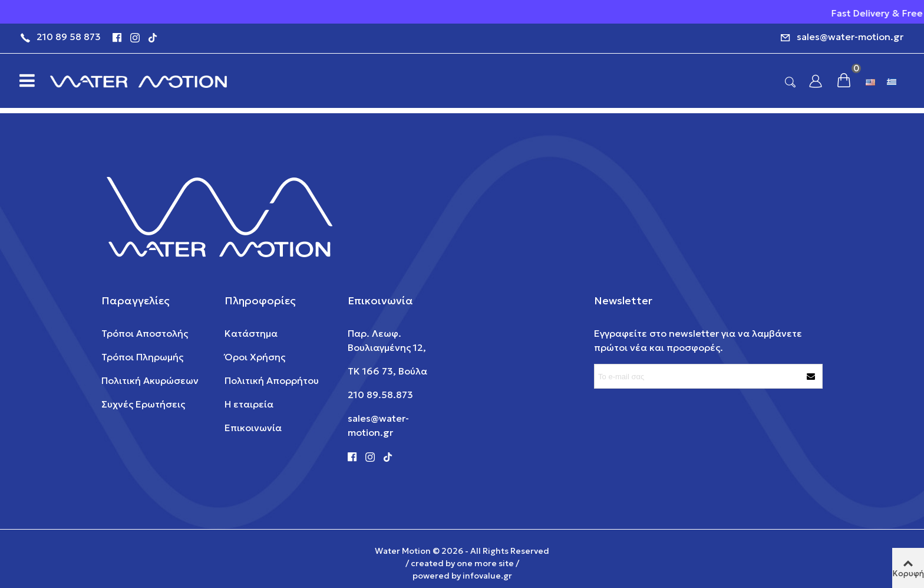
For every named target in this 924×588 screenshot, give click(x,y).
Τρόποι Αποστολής (145, 333)
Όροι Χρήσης (255, 357)
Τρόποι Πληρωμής (142, 357)
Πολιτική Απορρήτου (272, 380)
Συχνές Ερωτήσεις (143, 404)
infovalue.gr (487, 576)
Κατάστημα (251, 333)
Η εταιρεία (249, 404)
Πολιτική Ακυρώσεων (150, 380)
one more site (485, 563)
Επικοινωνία (253, 428)
